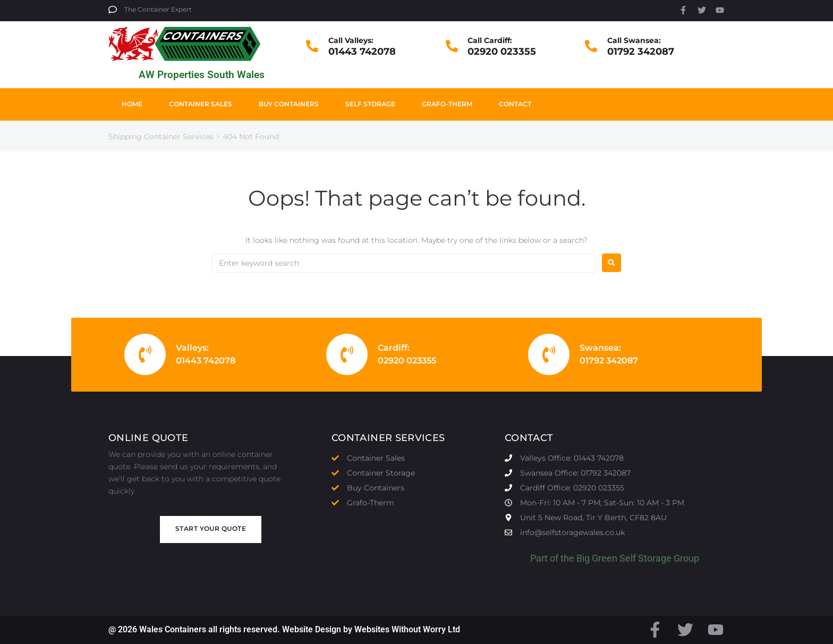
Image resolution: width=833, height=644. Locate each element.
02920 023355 (502, 52)
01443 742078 (362, 52)
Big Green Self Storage (624, 558)
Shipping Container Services (161, 137)
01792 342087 (641, 52)
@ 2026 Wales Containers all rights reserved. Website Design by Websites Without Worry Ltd (284, 629)
